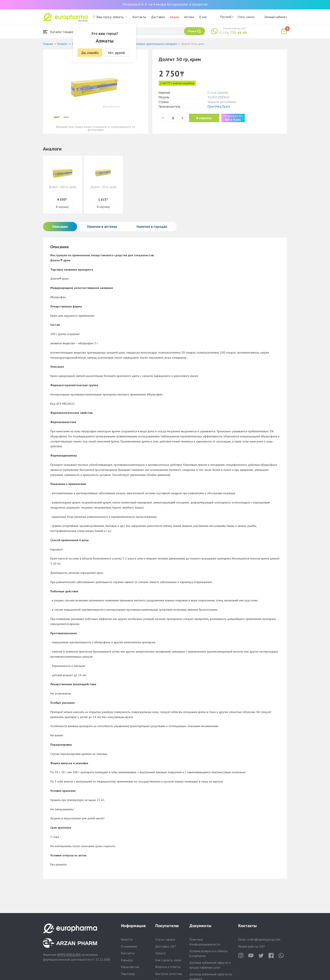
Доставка (158, 17)
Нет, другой (116, 53)
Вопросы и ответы (168, 967)
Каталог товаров (59, 32)
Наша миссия (130, 967)
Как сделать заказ (168, 960)
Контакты (139, 17)
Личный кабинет (276, 17)
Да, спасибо (90, 53)
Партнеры (128, 974)
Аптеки (189, 17)
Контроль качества (169, 974)
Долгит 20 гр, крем (103, 187)
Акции (174, 17)
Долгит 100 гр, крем (62, 187)
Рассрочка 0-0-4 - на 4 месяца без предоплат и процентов (165, 4)
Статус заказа (246, 17)
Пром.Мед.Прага (219, 106)
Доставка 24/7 (166, 946)
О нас (203, 17)
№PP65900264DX (69, 955)
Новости (127, 939)
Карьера (127, 960)
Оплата (160, 953)
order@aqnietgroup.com (264, 939)
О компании (129, 946)
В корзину (205, 118)
